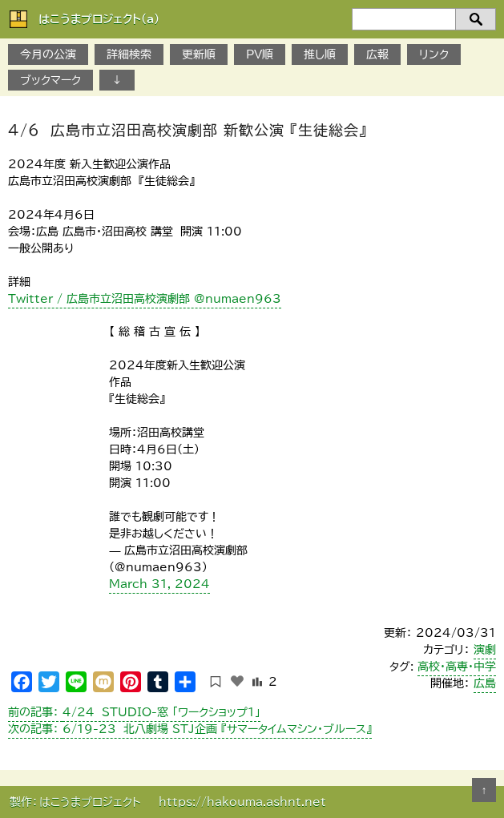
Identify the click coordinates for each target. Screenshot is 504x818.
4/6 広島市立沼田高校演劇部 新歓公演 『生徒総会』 (187, 130)
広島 (485, 683)
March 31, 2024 (159, 584)
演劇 (485, 650)
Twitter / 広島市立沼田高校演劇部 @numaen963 (145, 299)
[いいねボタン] (237, 681)
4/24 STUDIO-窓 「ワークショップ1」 (134, 712)
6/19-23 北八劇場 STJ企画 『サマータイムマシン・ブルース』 (190, 729)
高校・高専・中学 (457, 667)
